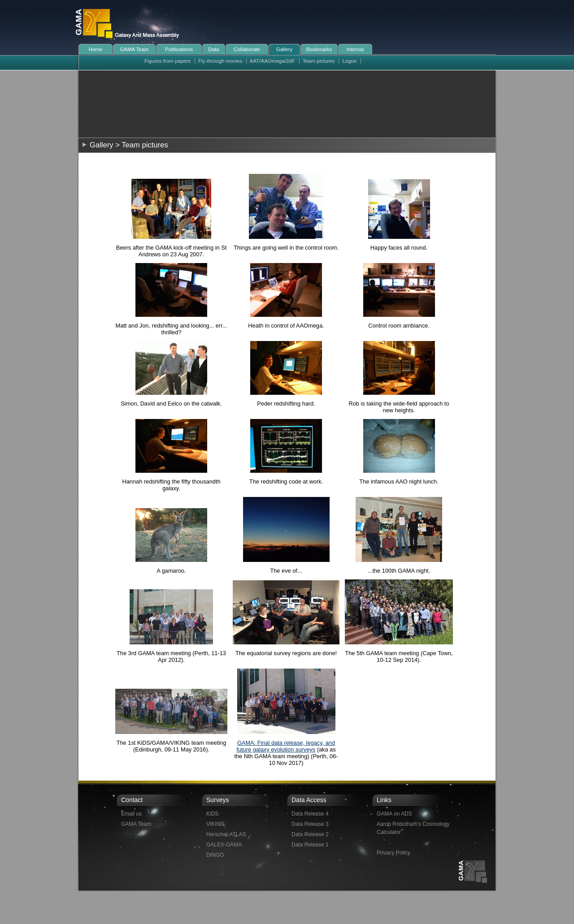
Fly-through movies (220, 61)
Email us (131, 814)
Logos (350, 61)
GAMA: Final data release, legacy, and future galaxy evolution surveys (286, 746)
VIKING (215, 824)
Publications (179, 49)
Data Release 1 (310, 845)
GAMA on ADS (394, 814)
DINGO (215, 855)
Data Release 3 (310, 824)
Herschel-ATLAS (226, 834)
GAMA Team (134, 49)
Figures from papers (167, 61)
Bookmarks (319, 49)
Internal (355, 49)
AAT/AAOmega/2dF (272, 61)
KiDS (212, 814)
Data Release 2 (310, 834)
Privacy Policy (394, 853)
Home (96, 49)
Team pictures (319, 61)
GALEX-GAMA (224, 845)
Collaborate (247, 49)
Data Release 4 (310, 814)
